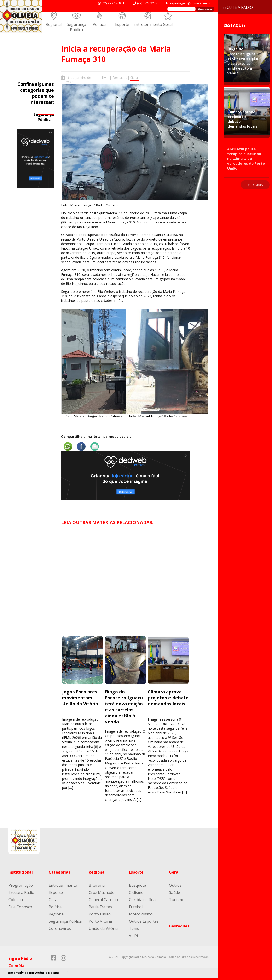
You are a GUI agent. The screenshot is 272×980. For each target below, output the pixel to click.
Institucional (21, 872)
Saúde (174, 892)
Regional (54, 24)
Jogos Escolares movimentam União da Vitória (80, 698)
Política (99, 24)
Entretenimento (148, 24)
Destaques (179, 926)
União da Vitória (103, 928)
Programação (21, 885)
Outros (175, 885)
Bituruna (97, 885)
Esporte (122, 24)
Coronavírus (60, 928)
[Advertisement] (126, 590)
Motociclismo (141, 914)
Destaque (120, 78)
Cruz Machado (102, 892)
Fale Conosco (20, 907)
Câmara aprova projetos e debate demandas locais (168, 698)
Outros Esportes (144, 921)
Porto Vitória (100, 921)
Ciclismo (136, 892)
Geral (168, 24)
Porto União (100, 914)
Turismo (177, 900)
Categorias (59, 872)
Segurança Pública (76, 27)
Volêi (133, 936)
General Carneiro (104, 900)
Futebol (136, 907)
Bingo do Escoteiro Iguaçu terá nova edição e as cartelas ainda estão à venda (124, 707)
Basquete (137, 885)
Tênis (134, 928)
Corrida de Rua (142, 900)
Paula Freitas (100, 907)
